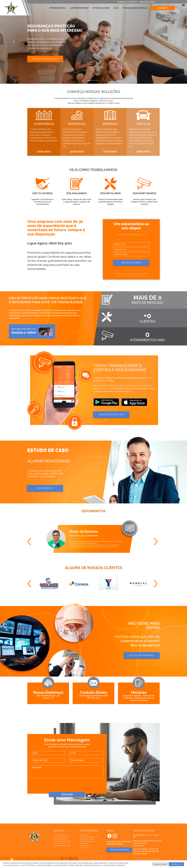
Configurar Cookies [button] (160, 864)
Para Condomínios (61, 839)
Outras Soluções (101, 8)
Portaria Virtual (57, 8)
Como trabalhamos (88, 841)
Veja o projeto (45, 488)
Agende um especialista (89, 837)
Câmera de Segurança (62, 841)
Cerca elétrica (59, 843)
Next (157, 542)
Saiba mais (84, 843)
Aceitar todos (176, 864)
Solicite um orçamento (45, 59)
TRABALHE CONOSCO (127, 2)
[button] (14, 42)
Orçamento (163, 8)
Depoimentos (85, 846)
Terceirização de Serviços (135, 8)
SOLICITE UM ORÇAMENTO (119, 850)
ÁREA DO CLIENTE (148, 2)
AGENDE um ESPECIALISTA (111, 415)
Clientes (84, 848)
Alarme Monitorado (79, 8)
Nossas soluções (87, 839)
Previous (30, 542)
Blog (116, 8)
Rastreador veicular (62, 846)
